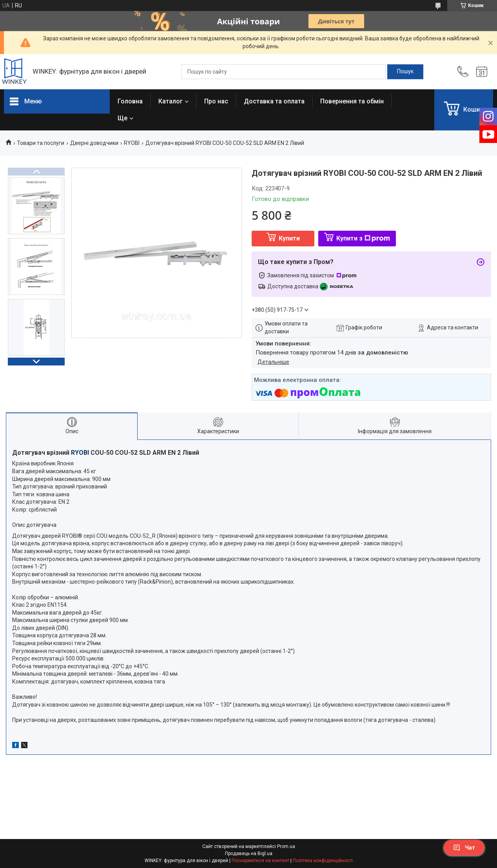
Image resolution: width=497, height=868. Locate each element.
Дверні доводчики (94, 143)
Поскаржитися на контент (260, 861)
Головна (130, 101)
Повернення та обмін (352, 101)
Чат (464, 848)
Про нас (216, 101)
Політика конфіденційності (323, 861)
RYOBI (132, 143)
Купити (289, 238)
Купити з (363, 238)
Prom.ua (286, 846)
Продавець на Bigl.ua (249, 854)
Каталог (171, 101)
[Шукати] (405, 72)
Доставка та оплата (274, 101)
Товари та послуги (41, 143)
